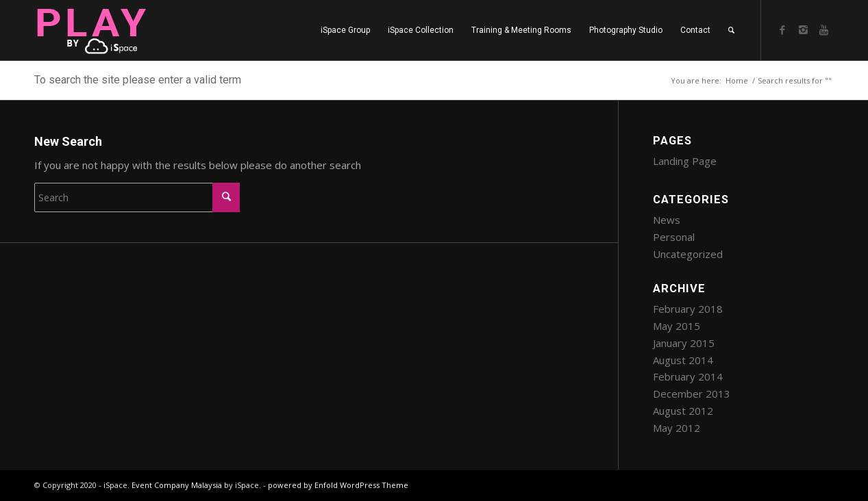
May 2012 (677, 428)
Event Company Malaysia (177, 485)
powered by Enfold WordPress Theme (338, 485)
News (667, 220)
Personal (674, 237)
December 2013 (692, 394)
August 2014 (683, 360)
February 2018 (688, 309)
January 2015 (684, 343)
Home (737, 80)
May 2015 (677, 326)
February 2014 (688, 376)
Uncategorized (688, 254)
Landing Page (685, 161)
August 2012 (683, 411)
